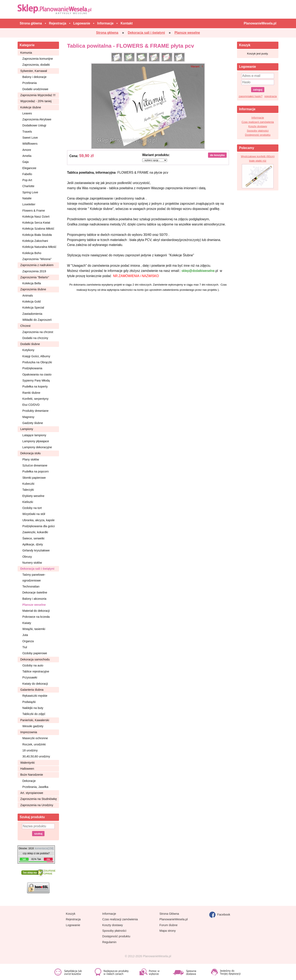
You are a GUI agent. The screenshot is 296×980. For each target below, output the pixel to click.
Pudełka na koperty (35, 386)
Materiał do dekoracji (36, 611)
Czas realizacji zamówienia (258, 122)
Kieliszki (28, 502)
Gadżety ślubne (33, 423)
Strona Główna (169, 914)
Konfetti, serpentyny (35, 399)
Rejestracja (73, 919)
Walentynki (27, 763)
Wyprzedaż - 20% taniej (36, 101)
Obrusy (27, 557)
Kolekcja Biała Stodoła (37, 235)
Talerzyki (28, 490)
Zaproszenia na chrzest (38, 332)
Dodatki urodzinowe (35, 89)
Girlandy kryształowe (36, 550)
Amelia (27, 156)
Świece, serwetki (33, 538)
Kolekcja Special (33, 308)
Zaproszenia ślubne (33, 289)
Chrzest (25, 326)
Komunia (26, 53)
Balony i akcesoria (34, 599)
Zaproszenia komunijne (38, 59)
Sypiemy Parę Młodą (36, 380)
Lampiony (27, 429)
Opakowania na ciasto (37, 374)
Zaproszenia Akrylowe (37, 119)
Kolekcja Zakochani (35, 241)
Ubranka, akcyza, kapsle (39, 520)
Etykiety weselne (33, 496)
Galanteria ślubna (32, 690)
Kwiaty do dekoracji (35, 684)
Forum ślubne (168, 925)
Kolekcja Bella (32, 283)
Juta (25, 635)
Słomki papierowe (34, 478)
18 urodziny (30, 750)
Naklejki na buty (33, 708)
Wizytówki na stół (34, 514)
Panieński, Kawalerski (35, 720)
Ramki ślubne (31, 393)
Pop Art (27, 180)
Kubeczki (28, 484)
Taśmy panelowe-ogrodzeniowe (34, 577)
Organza (28, 641)
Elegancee (29, 168)
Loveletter (29, 204)
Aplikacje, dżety (33, 544)
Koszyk (71, 914)
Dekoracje (29, 781)
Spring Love (30, 192)
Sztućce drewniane (35, 465)
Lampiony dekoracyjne (37, 447)
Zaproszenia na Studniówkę (39, 799)
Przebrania (29, 83)
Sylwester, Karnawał (34, 71)
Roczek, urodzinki (34, 744)
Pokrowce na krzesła (36, 617)
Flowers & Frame (34, 211)
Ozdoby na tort (32, 508)
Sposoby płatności (258, 131)
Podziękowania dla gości (39, 526)
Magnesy (28, 417)
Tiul (25, 647)
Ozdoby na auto (33, 665)
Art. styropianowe (32, 793)
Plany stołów (31, 459)
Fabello (27, 174)
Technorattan (31, 586)
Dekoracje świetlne (35, 592)
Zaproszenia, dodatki (36, 65)
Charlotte (28, 186)
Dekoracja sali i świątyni (37, 569)
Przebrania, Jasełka (35, 787)
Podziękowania (32, 368)
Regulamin (109, 942)
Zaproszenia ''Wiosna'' (37, 259)
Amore (27, 150)
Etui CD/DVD (31, 405)
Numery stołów (32, 563)
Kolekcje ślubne (31, 107)
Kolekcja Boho (32, 253)
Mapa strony (168, 931)
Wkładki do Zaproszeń (37, 320)
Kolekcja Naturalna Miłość (39, 247)
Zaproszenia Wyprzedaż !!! (38, 95)
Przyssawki (30, 677)
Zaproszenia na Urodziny (37, 805)
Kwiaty (27, 623)
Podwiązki (29, 702)
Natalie (27, 198)
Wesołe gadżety (33, 726)
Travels (27, 132)
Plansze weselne (34, 605)
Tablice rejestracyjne (36, 671)
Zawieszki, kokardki (35, 532)
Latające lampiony (34, 435)
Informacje (258, 118)
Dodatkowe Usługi (34, 125)
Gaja (25, 162)
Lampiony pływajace (36, 441)
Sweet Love (30, 138)
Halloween (27, 769)
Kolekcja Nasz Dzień (36, 217)
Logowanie (73, 925)
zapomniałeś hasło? (251, 96)
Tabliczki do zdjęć (34, 714)
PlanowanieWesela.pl (173, 919)
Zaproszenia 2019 (34, 271)
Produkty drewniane (35, 411)
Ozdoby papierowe (35, 653)
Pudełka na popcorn (35, 471)
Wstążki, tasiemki (34, 629)
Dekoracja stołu (31, 453)
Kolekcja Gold (31, 302)
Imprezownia (29, 732)
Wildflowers (30, 144)
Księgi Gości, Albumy (36, 356)
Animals (28, 296)
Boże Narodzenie (32, 775)
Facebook (220, 915)
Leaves (27, 113)
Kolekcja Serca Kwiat (36, 223)
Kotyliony (28, 350)
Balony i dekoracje (34, 77)
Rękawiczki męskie (35, 696)
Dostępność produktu (258, 135)
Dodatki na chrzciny (35, 338)
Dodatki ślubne (30, 344)
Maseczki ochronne (35, 738)
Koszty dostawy (258, 126)
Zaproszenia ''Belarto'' (35, 277)
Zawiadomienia (32, 314)
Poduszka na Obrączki (37, 362)
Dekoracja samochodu (35, 659)
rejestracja (271, 96)
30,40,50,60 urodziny (36, 756)
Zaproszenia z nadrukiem (37, 265)
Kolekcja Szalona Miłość (38, 229)
